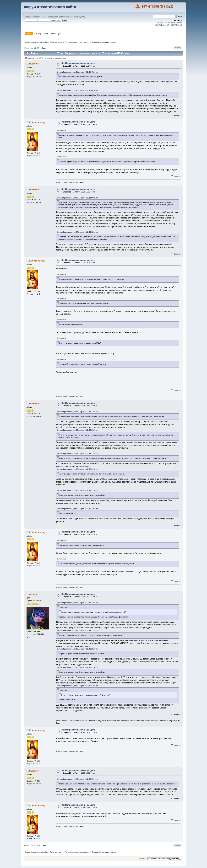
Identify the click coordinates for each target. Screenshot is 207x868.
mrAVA (33, 594)
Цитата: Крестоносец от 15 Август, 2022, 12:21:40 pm (78, 412)
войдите (62, 17)
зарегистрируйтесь (78, 17)
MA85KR (34, 64)
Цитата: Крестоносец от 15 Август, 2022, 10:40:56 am (78, 72)
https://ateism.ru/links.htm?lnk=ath (169, 25)
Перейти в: (143, 859)
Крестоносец (37, 122)
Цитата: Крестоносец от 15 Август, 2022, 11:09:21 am (78, 198)
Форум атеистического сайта (50, 7)
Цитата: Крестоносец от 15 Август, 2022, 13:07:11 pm (78, 779)
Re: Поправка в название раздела (78, 63)
